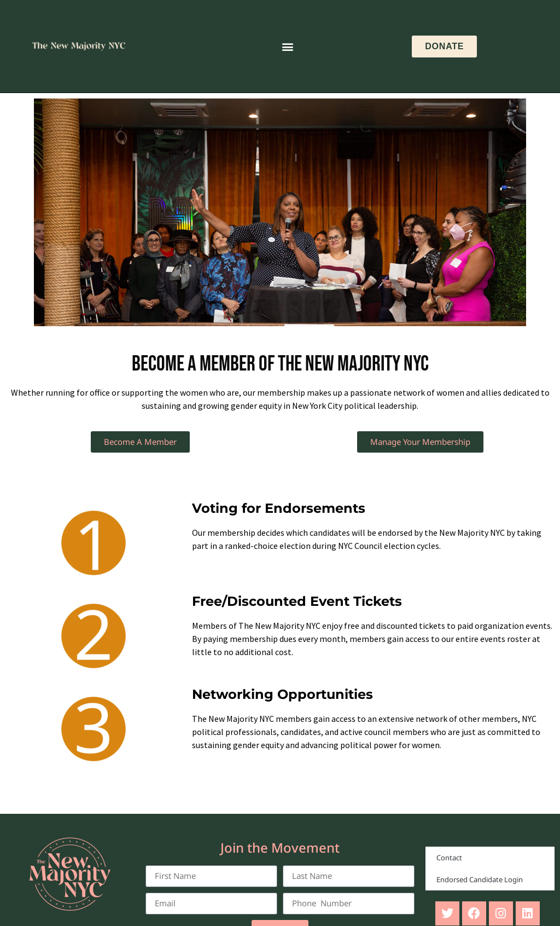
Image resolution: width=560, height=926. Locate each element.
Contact (449, 858)
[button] (288, 46)
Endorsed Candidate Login (480, 879)
